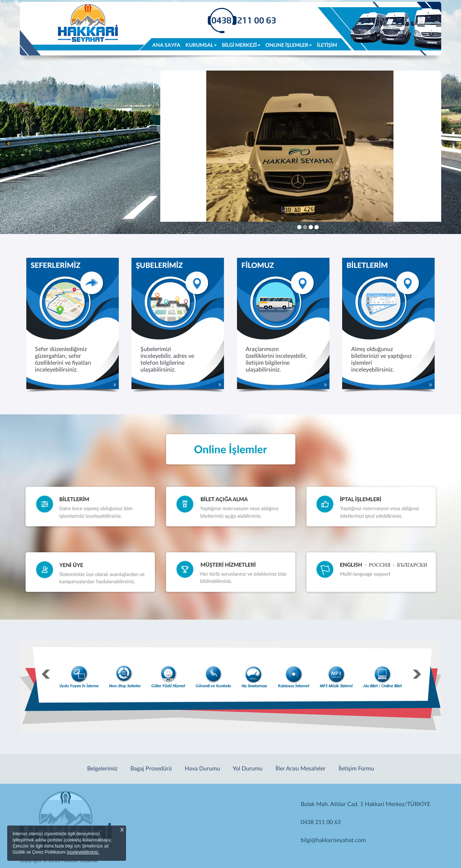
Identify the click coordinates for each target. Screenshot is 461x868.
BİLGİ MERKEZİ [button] (241, 45)
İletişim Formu (356, 769)
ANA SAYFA (168, 45)
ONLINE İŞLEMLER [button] (289, 45)
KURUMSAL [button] (201, 45)
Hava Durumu (202, 769)
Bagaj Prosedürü (151, 769)
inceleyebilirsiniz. (83, 852)
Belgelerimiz (102, 769)
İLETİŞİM (327, 45)
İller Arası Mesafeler (301, 769)
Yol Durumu (248, 769)
